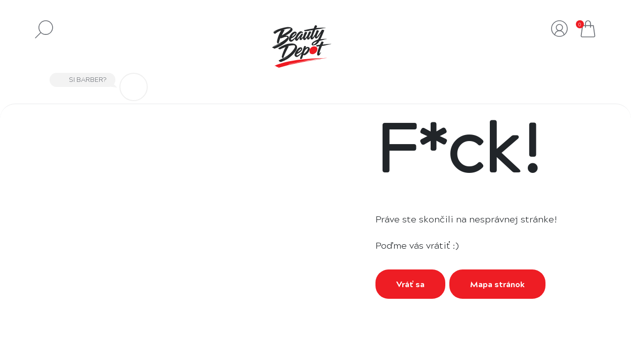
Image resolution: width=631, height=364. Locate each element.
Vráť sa (410, 284)
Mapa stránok (497, 284)
